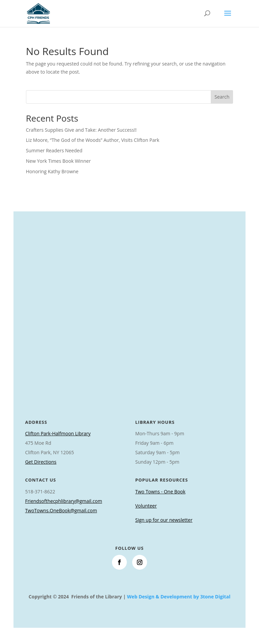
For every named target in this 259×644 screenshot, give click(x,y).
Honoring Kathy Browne (52, 171)
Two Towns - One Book (160, 492)
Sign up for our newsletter (164, 520)
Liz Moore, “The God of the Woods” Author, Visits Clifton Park (93, 140)
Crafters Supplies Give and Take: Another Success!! (81, 130)
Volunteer (146, 506)
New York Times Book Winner (58, 161)
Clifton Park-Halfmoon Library (58, 433)
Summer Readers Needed (54, 150)
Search (222, 97)
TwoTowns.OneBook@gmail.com (61, 510)
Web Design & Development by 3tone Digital (179, 597)
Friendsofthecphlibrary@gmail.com (63, 501)
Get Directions (41, 462)
